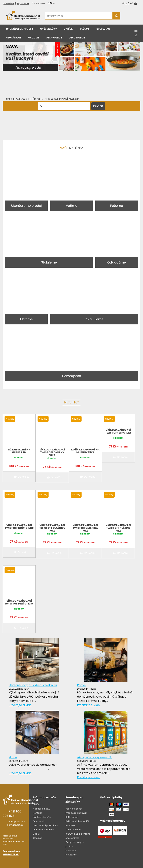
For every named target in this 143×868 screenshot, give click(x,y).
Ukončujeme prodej (20, 29)
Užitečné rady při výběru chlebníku (33, 685)
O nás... (37, 805)
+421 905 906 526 (12, 814)
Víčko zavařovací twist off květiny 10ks (118, 528)
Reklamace (72, 817)
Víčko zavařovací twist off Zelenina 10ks (85, 528)
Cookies (37, 838)
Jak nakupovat (74, 809)
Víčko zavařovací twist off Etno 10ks (118, 431)
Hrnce (13, 757)
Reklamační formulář (77, 821)
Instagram (71, 855)
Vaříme (69, 29)
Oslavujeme (54, 38)
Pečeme (85, 29)
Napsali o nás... (41, 809)
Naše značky (48, 29)
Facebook (71, 851)
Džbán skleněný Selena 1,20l (19, 451)
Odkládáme (14, 38)
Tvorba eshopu (11, 851)
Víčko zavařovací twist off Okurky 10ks (52, 452)
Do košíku (21, 477)
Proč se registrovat (76, 813)
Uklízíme (34, 38)
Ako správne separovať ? (94, 757)
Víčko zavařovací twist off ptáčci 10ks (19, 602)
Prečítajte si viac (20, 705)
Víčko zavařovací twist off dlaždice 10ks (52, 528)
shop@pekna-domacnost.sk (16, 823)
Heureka (70, 825)
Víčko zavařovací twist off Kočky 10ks (19, 527)
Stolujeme (103, 29)
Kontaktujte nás (42, 817)
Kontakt (37, 813)
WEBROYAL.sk (11, 854)
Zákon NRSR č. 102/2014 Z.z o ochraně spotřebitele (78, 834)
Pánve (81, 685)
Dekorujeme (77, 38)
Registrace (23, 3)
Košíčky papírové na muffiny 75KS (85, 451)
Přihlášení (9, 3)
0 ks (125, 3)
